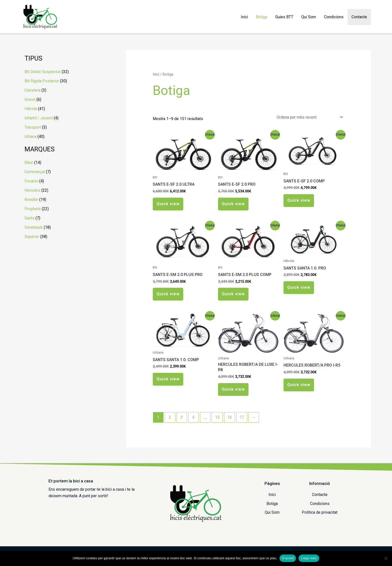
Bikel (29, 163)
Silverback (34, 227)
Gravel (30, 99)
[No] (386, 558)
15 (217, 417)
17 (242, 417)
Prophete (33, 209)
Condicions (334, 17)
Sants (29, 218)
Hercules (32, 190)
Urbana (30, 136)
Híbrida (31, 109)
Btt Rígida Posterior (42, 81)
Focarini (31, 181)
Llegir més (309, 558)
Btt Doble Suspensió (43, 72)
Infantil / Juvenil (39, 118)
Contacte (359, 17)
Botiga (262, 17)
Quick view (168, 204)
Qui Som (309, 17)
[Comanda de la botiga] (309, 117)
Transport (33, 127)
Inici (244, 17)
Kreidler (31, 200)
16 (229, 417)
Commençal (35, 172)
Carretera (32, 90)
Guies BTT (284, 17)
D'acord (288, 558)
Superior (32, 237)
